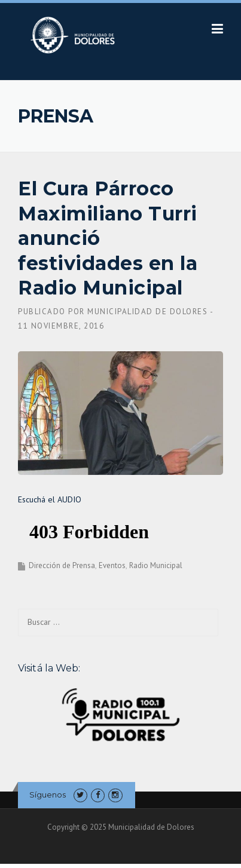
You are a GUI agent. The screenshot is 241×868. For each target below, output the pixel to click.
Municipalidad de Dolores (147, 312)
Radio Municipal (156, 565)
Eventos (112, 565)
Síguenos (48, 795)
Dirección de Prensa (62, 565)
